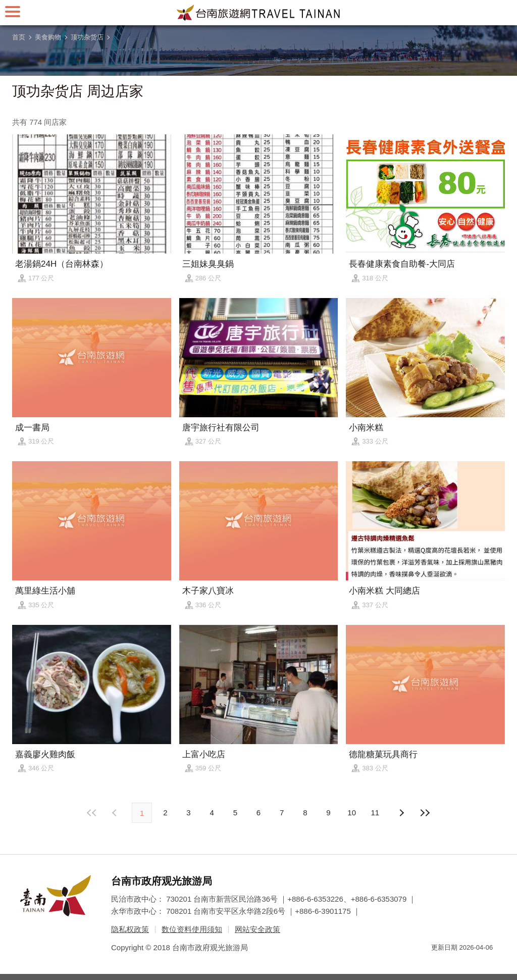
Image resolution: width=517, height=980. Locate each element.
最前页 (92, 813)
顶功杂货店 (87, 37)
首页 (19, 37)
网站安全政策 (257, 929)
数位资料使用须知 (192, 929)
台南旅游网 (258, 13)
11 (375, 813)
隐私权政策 (130, 929)
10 (352, 813)
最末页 (425, 813)
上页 (401, 813)
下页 (116, 813)
